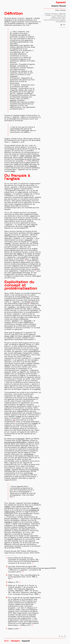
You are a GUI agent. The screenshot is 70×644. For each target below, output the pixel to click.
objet (26, 164)
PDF (63, 25)
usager (19, 417)
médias (19, 254)
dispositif (36, 156)
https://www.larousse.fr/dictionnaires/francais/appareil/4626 (32, 568)
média (13, 171)
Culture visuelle (14, 587)
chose (17, 333)
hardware (8, 522)
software (22, 526)
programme (29, 454)
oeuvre (18, 204)
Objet (22, 156)
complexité (34, 470)
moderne (24, 297)
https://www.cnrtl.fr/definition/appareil (23, 561)
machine (13, 100)
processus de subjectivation (15, 442)
